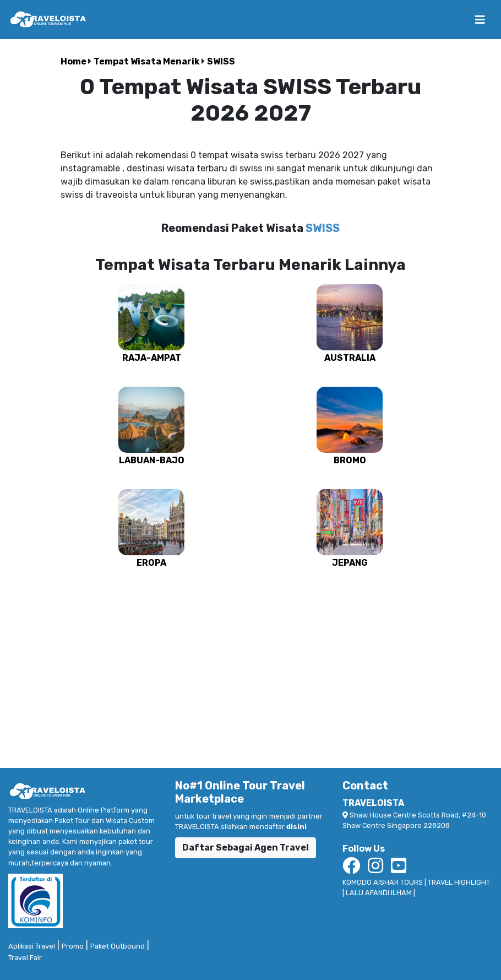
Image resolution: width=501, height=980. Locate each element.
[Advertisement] (251, 663)
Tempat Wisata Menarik (148, 61)
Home (74, 61)
